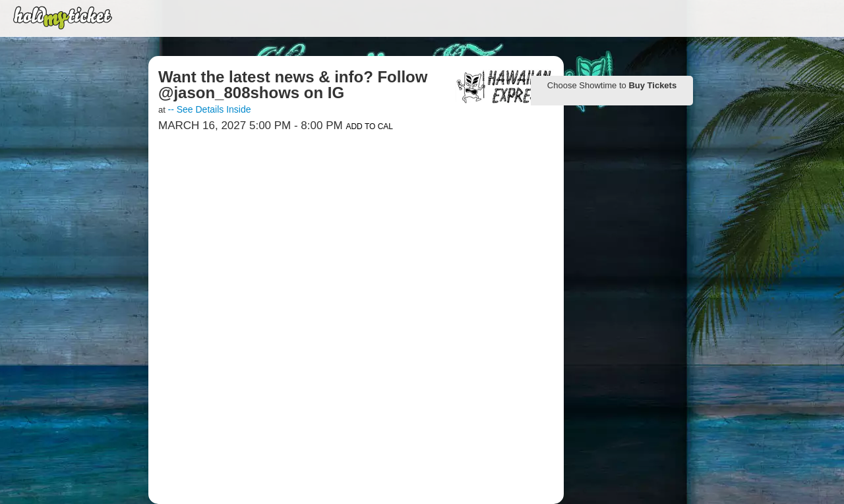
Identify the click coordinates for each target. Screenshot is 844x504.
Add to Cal (369, 126)
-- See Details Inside (209, 109)
